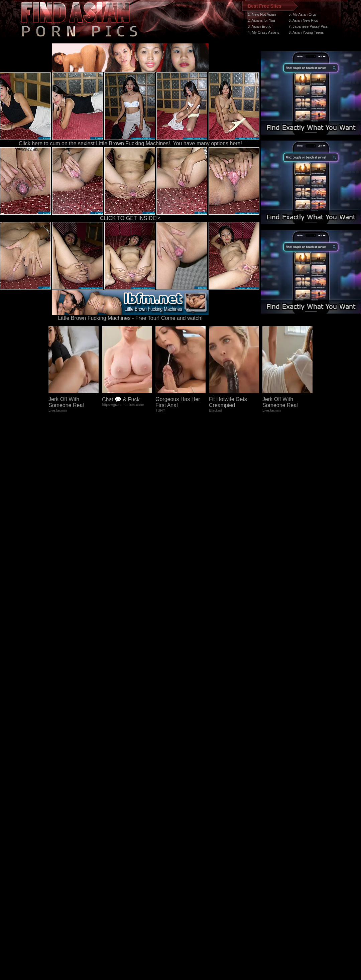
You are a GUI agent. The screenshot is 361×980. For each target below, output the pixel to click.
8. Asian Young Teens (306, 32)
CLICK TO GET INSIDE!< (130, 218)
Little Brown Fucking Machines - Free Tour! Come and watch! (130, 316)
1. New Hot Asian (262, 14)
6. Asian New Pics (303, 20)
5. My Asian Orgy (303, 14)
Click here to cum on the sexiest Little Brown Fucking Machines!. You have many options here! (130, 143)
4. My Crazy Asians (263, 32)
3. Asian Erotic (259, 26)
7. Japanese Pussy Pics (308, 26)
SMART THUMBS (192, 854)
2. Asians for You (261, 20)
